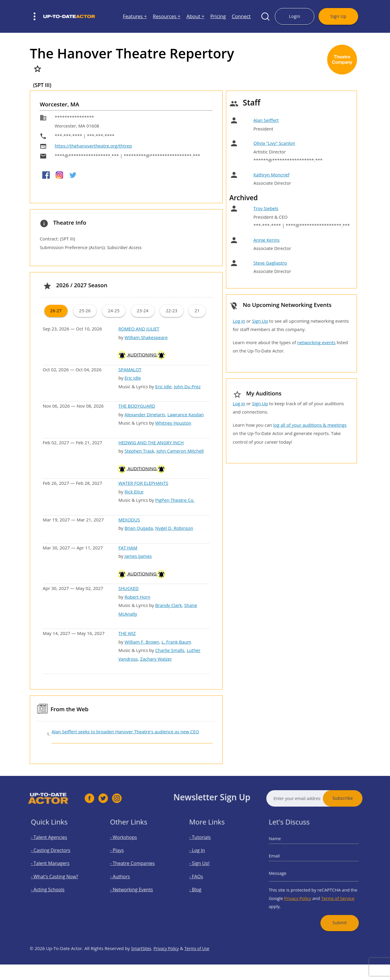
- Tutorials (207, 849)
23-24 (143, 311)
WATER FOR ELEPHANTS (143, 483)
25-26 (85, 311)
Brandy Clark (169, 605)
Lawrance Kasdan (185, 414)
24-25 (114, 311)
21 (197, 311)
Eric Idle (133, 378)
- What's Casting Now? (58, 876)
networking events (316, 342)
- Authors (128, 876)
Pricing (218, 17)
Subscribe (366, 798)
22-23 (172, 311)
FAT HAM (128, 548)
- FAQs (205, 876)
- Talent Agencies (54, 849)
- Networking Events (135, 885)
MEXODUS (129, 520)
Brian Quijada (139, 528)
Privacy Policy (303, 890)
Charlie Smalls (170, 650)
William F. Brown (142, 642)
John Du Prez (187, 386)
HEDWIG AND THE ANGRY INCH (151, 442)
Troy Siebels (266, 208)
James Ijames (138, 556)
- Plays (125, 858)
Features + (135, 17)
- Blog (204, 885)
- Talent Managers (55, 867)
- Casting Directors (55, 858)
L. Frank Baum (176, 642)
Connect (241, 17)
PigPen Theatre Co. (175, 500)
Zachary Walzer (156, 659)
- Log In (205, 858)
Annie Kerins (266, 240)
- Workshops (130, 849)
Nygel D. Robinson (174, 528)
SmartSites (142, 971)
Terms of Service (330, 890)
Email (287, 862)
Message (289, 873)
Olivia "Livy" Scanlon (274, 143)
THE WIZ (127, 633)
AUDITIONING (142, 355)
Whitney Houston (173, 423)
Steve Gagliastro (270, 263)
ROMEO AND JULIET (139, 329)
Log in (239, 321)
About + (195, 17)
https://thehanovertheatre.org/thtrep (93, 146)
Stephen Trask (139, 451)
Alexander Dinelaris (145, 414)
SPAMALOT (130, 369)
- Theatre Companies (136, 867)
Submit (331, 907)
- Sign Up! (207, 867)
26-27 (56, 311)
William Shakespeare (146, 337)
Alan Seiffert (266, 120)
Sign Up (338, 16)
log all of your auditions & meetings (310, 425)
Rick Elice (134, 492)
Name (287, 850)
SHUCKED (129, 588)
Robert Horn (137, 597)
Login (294, 16)
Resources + (167, 17)
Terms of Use (203, 971)
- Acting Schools (53, 885)
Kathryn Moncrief (271, 175)
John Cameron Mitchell (180, 451)
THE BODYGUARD (137, 406)
